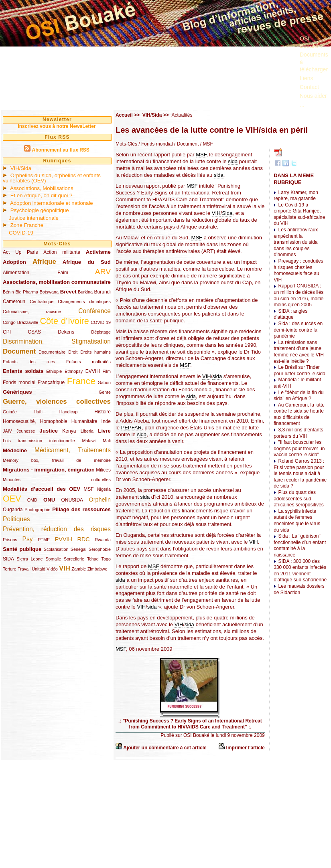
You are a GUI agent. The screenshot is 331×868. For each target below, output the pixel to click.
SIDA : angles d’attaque (290, 314)
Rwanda (103, 540)
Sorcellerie (74, 559)
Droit (73, 352)
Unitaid (39, 569)
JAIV (7, 431)
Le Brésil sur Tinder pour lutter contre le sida (300, 370)
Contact (309, 87)
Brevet (68, 292)
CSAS (34, 332)
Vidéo (52, 569)
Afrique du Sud (87, 262)
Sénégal (79, 549)
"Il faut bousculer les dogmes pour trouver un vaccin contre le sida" (299, 448)
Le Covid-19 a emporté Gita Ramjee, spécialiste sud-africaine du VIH (299, 214)
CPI (7, 332)
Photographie (37, 510)
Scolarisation (56, 549)
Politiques (16, 519)
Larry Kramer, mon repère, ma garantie (296, 196)
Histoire (103, 412)
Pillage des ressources (81, 509)
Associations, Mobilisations (42, 188)
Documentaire (52, 352)
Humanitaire (84, 421)
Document (19, 351)
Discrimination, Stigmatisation (57, 341)
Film (107, 371)
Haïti (38, 412)
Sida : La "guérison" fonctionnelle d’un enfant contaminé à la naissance (300, 545)
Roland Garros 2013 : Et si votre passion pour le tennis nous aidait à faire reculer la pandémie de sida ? (300, 473)
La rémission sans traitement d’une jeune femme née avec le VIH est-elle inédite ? (299, 352)
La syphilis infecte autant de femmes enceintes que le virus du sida (297, 521)
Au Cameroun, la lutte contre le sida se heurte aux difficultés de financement (299, 414)
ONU (49, 500)
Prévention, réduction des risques (57, 529)
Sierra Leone (29, 559)
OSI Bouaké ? (312, 42)
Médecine (15, 450)
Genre (105, 392)
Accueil (124, 115)
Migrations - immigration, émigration (49, 470)
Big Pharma (27, 292)
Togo (106, 559)
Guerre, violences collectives (57, 402)
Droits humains (95, 352)
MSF (88, 489)
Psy (28, 539)
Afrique (44, 262)
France (81, 381)
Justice (49, 431)
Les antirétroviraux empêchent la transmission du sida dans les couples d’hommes (296, 242)
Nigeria (104, 489)
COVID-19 (21, 233)
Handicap (69, 412)
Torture (10, 569)
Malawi (89, 441)
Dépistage (101, 332)
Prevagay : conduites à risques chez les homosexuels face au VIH (298, 270)
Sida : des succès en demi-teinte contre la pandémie (298, 330)
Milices (103, 470)
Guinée (10, 412)
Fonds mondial (19, 382)
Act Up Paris (20, 252)
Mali (107, 441)
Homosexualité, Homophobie (35, 421)
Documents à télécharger (314, 62)
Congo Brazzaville (20, 322)
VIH (65, 568)
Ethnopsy (74, 371)
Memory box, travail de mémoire (57, 460)
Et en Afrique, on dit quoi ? (42, 195)
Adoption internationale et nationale (52, 203)
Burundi (103, 292)
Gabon (104, 382)
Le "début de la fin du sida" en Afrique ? (299, 396)
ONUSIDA (72, 500)
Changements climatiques (84, 301)
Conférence (94, 311)
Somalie (53, 559)
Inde (106, 421)
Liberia (87, 431)
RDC (84, 539)
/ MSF (206, 144)
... (302, 105)
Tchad (93, 559)
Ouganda (13, 510)
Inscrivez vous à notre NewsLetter (57, 126)
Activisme (98, 252)
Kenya (69, 431)
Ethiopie (54, 371)
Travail (24, 569)
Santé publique (22, 549)
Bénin (8, 292)
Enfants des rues (29, 362)
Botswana (49, 292)
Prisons (10, 540)
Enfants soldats (23, 371)
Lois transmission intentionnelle (39, 441)
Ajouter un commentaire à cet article (165, 748)
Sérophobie (100, 549)
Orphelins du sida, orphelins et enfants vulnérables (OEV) (52, 178)
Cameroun (14, 301)
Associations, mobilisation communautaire (57, 282)
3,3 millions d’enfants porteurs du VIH (298, 433)
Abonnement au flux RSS (60, 150)
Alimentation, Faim (36, 273)
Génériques (17, 392)
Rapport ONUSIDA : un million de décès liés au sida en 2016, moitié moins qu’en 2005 (299, 295)
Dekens (66, 332)
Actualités (182, 115)
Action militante (62, 252)
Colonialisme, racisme (32, 312)
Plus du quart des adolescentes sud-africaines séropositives (299, 499)
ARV (103, 272)
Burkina (85, 292)
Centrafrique (42, 301)
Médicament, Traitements (73, 450)
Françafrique (51, 382)
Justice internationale (34, 218)
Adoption (14, 262)
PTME (44, 540)
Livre (104, 431)
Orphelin (100, 500)
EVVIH (93, 371)
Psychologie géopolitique (40, 210)
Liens (306, 78)
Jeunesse (26, 431)
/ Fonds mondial (155, 144)
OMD (32, 500)
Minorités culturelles (57, 480)
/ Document (186, 144)
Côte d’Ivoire (64, 321)
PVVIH (64, 539)
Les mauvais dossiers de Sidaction (299, 589)
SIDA (8, 559)
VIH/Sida (21, 168)
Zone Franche (27, 225)
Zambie (79, 569)
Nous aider (313, 96)
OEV (12, 499)
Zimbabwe (97, 569)
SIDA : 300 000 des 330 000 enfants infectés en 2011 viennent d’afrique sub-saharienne (300, 571)
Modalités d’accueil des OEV (42, 489)
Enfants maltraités (88, 362)
